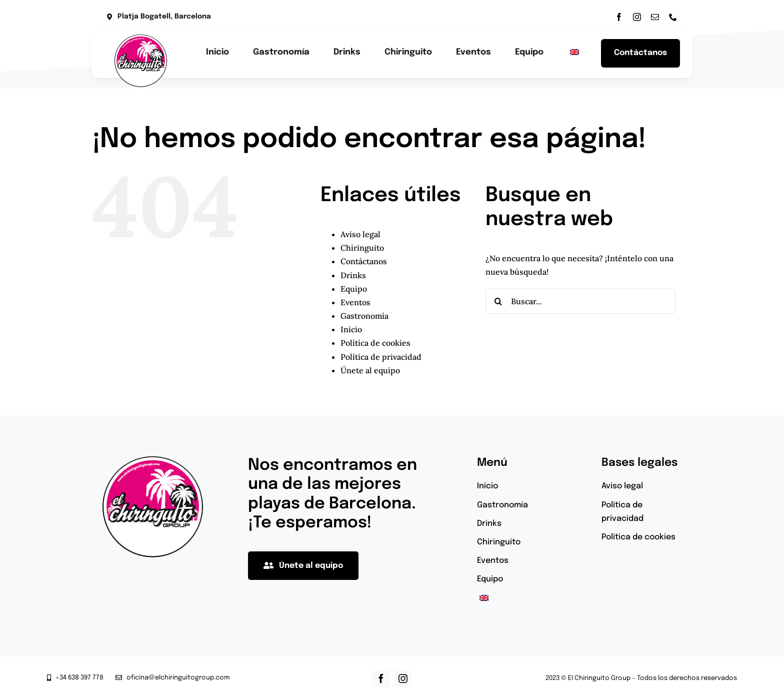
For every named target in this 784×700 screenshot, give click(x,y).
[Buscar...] (580, 301)
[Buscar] (498, 301)
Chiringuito (362, 248)
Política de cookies (375, 343)
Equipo (354, 289)
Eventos (355, 302)
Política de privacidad (381, 357)
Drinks (353, 275)
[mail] (655, 17)
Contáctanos (364, 261)
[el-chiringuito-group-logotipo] (141, 39)
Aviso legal (360, 234)
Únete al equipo (370, 370)
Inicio (351, 329)
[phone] (673, 17)
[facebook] (619, 17)
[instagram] (637, 17)
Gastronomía (364, 316)
